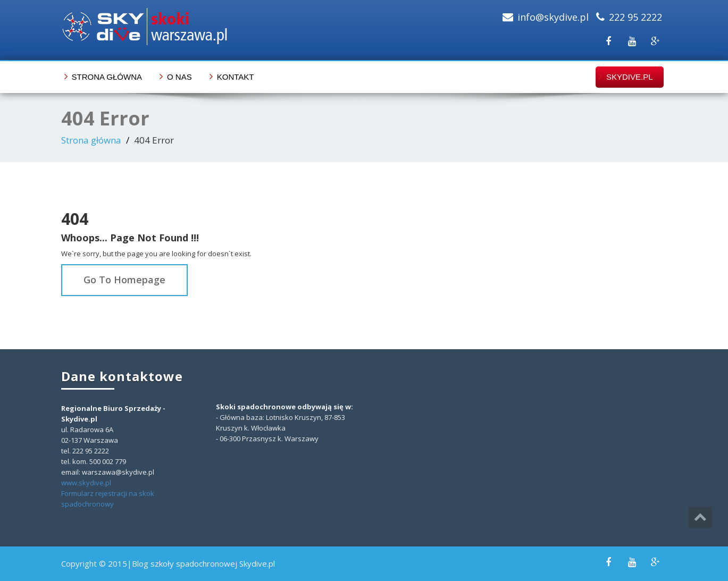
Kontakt (236, 77)
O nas (179, 77)
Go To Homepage (124, 280)
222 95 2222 (635, 17)
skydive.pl (630, 77)
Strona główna (107, 77)
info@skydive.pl (553, 17)
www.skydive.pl (86, 483)
